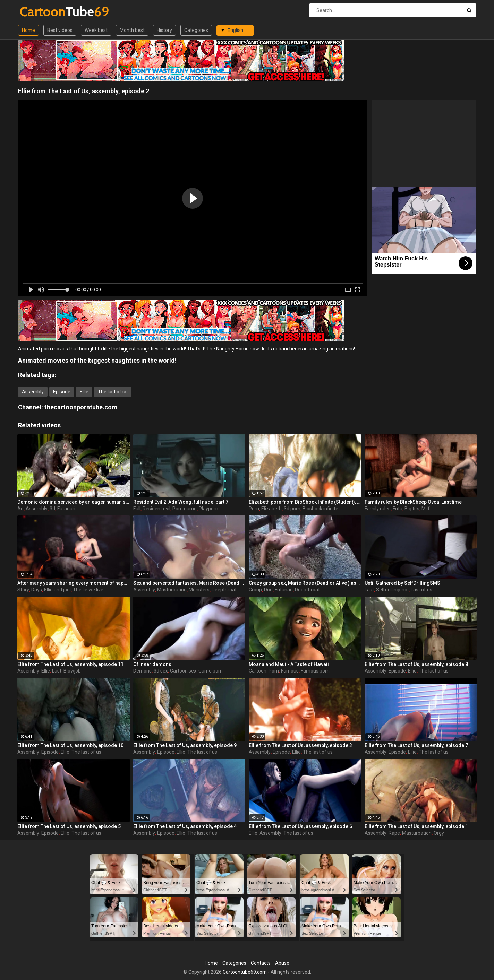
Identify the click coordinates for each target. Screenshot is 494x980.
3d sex (161, 671)
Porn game (185, 509)
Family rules (378, 509)
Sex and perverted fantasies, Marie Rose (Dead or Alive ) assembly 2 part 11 (189, 583)
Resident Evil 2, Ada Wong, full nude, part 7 (181, 502)
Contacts (261, 963)
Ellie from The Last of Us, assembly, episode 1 (416, 826)
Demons (142, 671)
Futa (398, 509)
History (164, 30)
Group (255, 590)
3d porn (292, 509)
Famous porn (315, 671)
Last (369, 590)
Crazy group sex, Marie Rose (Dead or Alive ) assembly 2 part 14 (305, 583)
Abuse (282, 963)
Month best (132, 30)
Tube (38, 12)
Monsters (199, 590)
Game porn (211, 671)
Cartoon (258, 671)
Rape (394, 833)
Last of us (421, 590)
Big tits (412, 509)
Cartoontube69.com (245, 972)
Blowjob (72, 671)
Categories (196, 30)
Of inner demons (152, 664)
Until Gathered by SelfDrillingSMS (402, 583)
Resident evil (156, 509)
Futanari (66, 509)
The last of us (113, 392)
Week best (96, 30)
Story (23, 590)
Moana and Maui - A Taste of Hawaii (289, 664)
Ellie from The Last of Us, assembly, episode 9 (185, 745)
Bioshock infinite (320, 509)
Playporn (208, 509)
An (20, 509)
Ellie (84, 392)
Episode (62, 392)
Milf (426, 509)
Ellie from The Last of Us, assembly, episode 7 (416, 745)
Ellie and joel (57, 590)
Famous (290, 671)
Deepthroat (224, 590)
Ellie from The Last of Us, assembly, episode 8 (416, 664)
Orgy (439, 833)
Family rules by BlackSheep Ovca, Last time (413, 502)
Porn (254, 509)
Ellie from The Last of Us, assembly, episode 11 (70, 664)
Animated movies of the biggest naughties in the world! (97, 360)
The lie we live (88, 590)
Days (37, 590)
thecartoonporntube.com (81, 407)
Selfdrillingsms (392, 590)
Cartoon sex (183, 671)
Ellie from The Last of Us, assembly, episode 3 (300, 745)
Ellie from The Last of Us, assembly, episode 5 (69, 826)
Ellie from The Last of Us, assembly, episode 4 (185, 826)
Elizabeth (271, 509)
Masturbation (172, 590)
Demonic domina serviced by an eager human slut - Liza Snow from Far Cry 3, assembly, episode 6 (74, 502)
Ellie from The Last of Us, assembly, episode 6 (300, 826)
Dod (268, 590)
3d (52, 509)
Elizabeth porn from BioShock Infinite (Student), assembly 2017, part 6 (305, 502)
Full (137, 509)
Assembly (33, 392)
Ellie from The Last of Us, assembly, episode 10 (70, 745)
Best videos (60, 30)
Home (28, 30)
